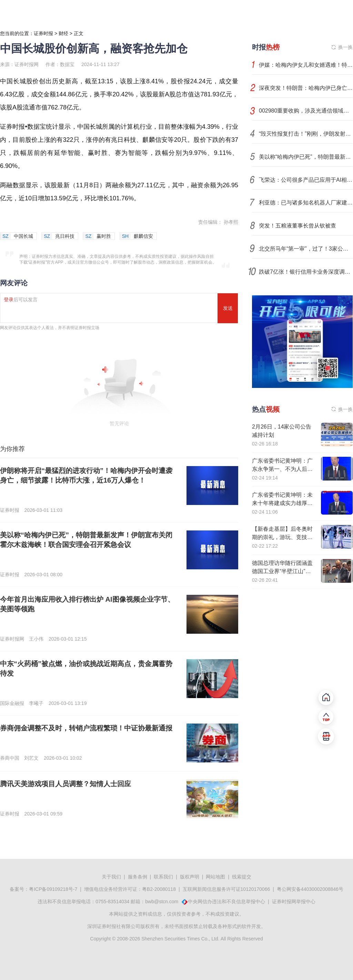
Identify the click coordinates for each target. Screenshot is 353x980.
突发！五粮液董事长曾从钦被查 (297, 226)
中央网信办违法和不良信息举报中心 (226, 902)
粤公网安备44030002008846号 (310, 889)
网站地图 (215, 877)
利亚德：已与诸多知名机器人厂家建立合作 (306, 203)
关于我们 (111, 877)
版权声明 (190, 877)
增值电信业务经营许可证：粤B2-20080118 (130, 889)
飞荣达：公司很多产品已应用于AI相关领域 (306, 180)
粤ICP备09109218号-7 (53, 889)
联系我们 (163, 877)
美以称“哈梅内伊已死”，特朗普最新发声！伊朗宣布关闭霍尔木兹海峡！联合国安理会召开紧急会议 (306, 157)
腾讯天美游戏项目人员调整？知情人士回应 (65, 784)
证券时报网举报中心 (294, 902)
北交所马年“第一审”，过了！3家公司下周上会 (306, 249)
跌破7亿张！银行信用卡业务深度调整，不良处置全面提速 (306, 272)
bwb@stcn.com (162, 902)
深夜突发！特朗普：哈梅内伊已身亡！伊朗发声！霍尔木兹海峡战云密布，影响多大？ (306, 88)
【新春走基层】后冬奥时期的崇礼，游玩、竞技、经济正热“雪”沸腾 (282, 537)
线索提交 (242, 877)
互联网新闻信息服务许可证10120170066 (226, 889)
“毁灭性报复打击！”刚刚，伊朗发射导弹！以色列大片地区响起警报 (306, 134)
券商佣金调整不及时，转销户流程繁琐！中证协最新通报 (86, 728)
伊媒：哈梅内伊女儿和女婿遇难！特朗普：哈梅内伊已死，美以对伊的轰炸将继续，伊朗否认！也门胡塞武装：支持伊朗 (306, 65)
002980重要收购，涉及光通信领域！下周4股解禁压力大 (306, 111)
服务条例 (138, 877)
